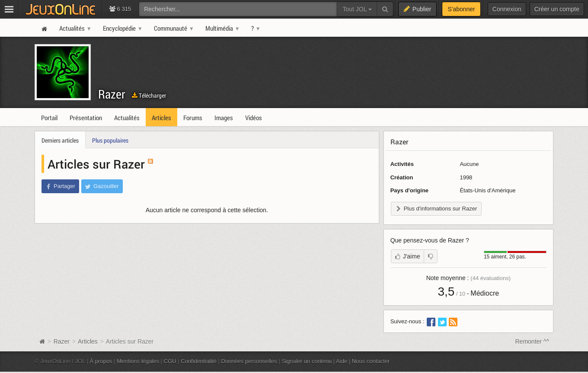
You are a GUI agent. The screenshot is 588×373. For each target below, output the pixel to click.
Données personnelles (249, 361)
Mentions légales (138, 361)
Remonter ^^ (532, 341)
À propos (101, 361)
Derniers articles (60, 140)
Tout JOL (357, 9)
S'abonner (461, 9)
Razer (112, 94)
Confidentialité (199, 361)
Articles (88, 341)
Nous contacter (371, 361)
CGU (170, 361)
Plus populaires (110, 140)
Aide (342, 361)
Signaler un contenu (307, 361)
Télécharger (149, 95)
